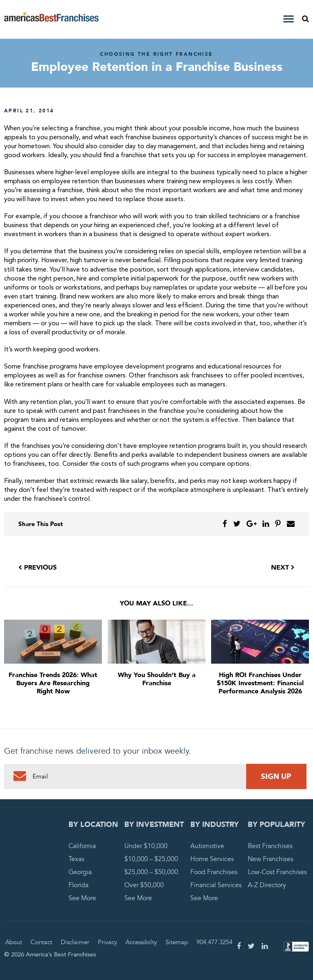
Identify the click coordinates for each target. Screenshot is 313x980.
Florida (78, 885)
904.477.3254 (214, 942)
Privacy (107, 942)
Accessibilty (141, 942)
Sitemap (177, 942)
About (14, 942)
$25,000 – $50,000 (151, 872)
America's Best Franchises (51, 20)
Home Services (212, 859)
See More (82, 898)
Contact (41, 942)
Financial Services (216, 885)
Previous (37, 568)
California (82, 846)
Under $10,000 (146, 846)
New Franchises (271, 859)
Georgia (80, 872)
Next (283, 568)
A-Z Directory (267, 885)
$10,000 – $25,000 (151, 859)
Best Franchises (270, 846)
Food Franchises (214, 872)
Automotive (207, 846)
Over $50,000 (144, 885)
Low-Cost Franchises (277, 872)
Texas (76, 859)
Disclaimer (75, 942)
